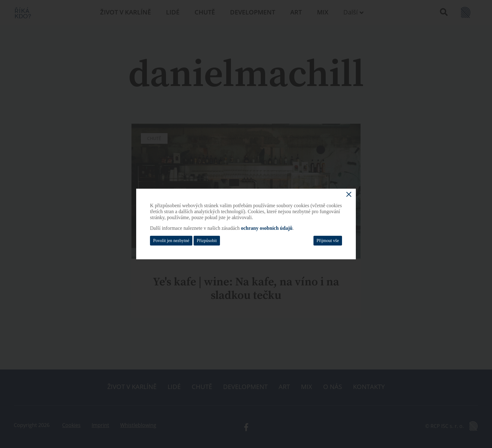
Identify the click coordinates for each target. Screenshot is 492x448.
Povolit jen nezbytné (171, 241)
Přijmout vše (328, 241)
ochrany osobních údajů (267, 228)
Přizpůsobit (207, 241)
